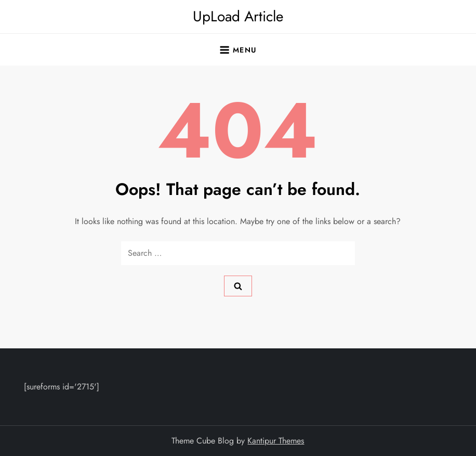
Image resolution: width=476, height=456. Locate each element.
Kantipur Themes (276, 441)
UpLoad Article (238, 16)
